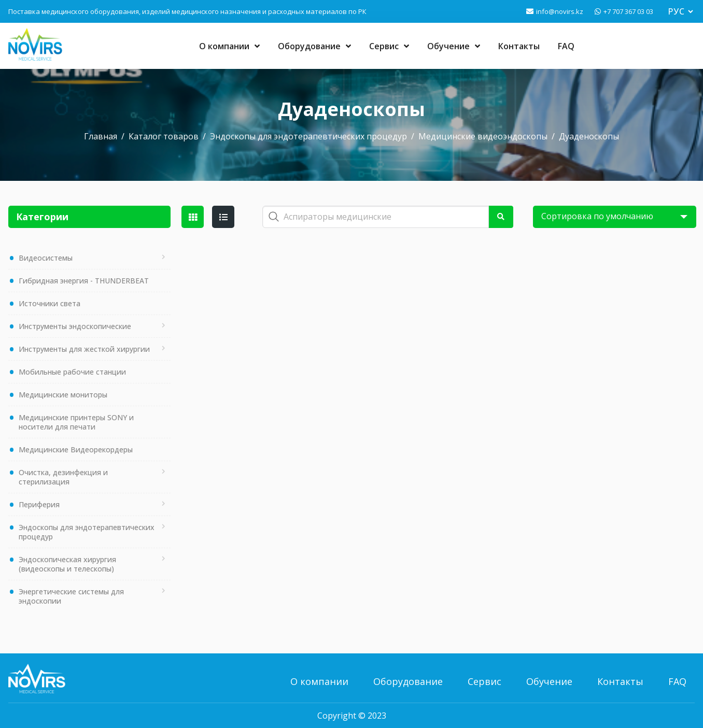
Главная (101, 136)
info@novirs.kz (560, 11)
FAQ (566, 46)
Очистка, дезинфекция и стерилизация (63, 477)
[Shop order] (615, 217)
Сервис (389, 46)
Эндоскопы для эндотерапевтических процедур (308, 136)
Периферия (39, 504)
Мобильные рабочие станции (72, 372)
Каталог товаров (164, 136)
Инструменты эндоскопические (75, 326)
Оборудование (314, 46)
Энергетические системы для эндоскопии (71, 596)
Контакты (519, 46)
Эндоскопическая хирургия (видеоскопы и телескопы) (67, 564)
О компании (229, 46)
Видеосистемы (46, 258)
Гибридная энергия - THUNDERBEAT (84, 281)
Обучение (454, 46)
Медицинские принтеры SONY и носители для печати (76, 422)
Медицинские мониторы (63, 395)
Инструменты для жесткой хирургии (84, 349)
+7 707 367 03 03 (628, 11)
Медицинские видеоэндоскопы (483, 136)
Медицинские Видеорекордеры (76, 449)
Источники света (50, 303)
